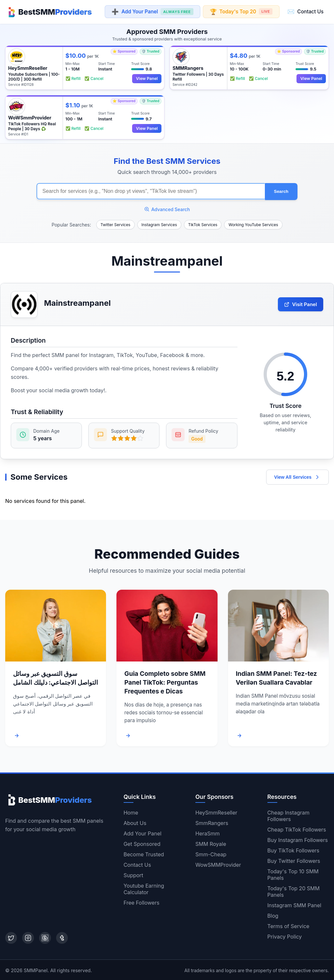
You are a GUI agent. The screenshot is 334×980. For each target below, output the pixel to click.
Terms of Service (288, 925)
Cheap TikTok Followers (297, 829)
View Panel (146, 78)
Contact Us (305, 12)
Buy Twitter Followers (294, 860)
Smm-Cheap (211, 853)
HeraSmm (208, 832)
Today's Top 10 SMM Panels (293, 874)
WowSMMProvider (218, 864)
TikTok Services (203, 224)
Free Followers (142, 902)
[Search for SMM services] (151, 191)
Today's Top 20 (241, 12)
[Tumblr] (62, 937)
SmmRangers (212, 822)
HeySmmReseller (216, 812)
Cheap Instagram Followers (288, 815)
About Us (135, 822)
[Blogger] (45, 937)
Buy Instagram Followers (298, 839)
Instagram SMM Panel (294, 904)
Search (281, 191)
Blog (273, 915)
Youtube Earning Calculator (144, 888)
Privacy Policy (285, 936)
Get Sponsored (142, 843)
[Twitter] (11, 937)
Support (133, 874)
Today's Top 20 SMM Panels (294, 891)
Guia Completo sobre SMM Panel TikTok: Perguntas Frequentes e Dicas (165, 681)
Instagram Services (159, 224)
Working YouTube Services (253, 224)
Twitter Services (115, 224)
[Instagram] (28, 937)
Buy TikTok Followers (294, 849)
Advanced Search (167, 208)
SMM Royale (211, 843)
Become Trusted (144, 853)
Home (131, 812)
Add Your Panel (152, 12)
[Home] (48, 12)
